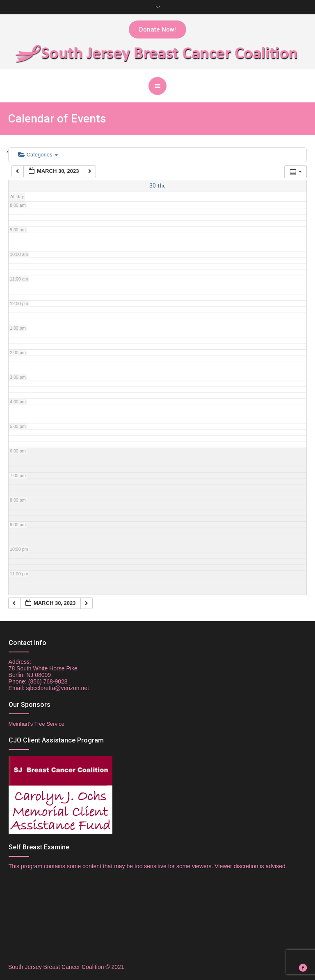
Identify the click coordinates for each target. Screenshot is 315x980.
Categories (38, 155)
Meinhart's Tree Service (37, 724)
